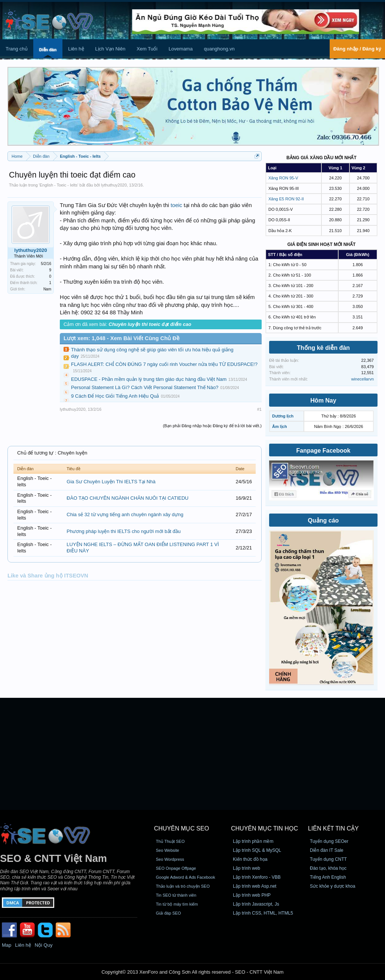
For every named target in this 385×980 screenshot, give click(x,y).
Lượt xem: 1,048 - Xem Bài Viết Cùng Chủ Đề (121, 338)
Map (7, 945)
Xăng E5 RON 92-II (286, 199)
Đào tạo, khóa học (328, 868)
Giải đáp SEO (168, 913)
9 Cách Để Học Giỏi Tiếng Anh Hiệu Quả (115, 396)
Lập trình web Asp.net (255, 886)
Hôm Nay (323, 400)
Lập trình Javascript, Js (256, 904)
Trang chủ (17, 49)
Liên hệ (76, 49)
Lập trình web (247, 868)
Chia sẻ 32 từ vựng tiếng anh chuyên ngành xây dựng (125, 514)
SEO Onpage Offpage (176, 868)
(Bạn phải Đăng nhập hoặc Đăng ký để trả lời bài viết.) (212, 426)
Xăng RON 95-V (283, 178)
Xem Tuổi (147, 49)
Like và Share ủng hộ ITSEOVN (48, 576)
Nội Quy (44, 945)
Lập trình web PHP (252, 895)
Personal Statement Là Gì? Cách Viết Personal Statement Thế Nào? (145, 387)
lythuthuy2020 (114, 185)
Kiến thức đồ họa (250, 859)
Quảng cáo (324, 520)
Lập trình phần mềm (253, 841)
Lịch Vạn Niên (110, 49)
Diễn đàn (48, 50)
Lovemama (181, 49)
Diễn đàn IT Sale (327, 850)
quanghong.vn (219, 49)
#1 (259, 409)
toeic (176, 205)
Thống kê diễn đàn (323, 348)
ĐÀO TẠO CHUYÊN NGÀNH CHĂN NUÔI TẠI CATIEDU (127, 498)
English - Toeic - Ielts (58, 185)
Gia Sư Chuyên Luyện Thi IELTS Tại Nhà (111, 482)
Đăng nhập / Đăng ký (357, 49)
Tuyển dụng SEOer (329, 841)
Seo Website (167, 850)
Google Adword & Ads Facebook (185, 877)
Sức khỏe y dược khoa (332, 886)
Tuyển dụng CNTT (328, 859)
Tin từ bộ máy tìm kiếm (177, 904)
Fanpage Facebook (324, 451)
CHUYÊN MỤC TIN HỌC (264, 828)
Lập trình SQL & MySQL (257, 850)
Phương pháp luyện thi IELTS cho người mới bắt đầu (124, 531)
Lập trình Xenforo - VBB (257, 877)
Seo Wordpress (170, 859)
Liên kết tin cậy (333, 828)
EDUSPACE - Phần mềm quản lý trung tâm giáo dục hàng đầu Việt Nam (149, 379)
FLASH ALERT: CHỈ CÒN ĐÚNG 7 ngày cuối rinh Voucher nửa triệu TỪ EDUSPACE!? (164, 364)
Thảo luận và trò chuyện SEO (183, 886)
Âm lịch (280, 426)
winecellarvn (362, 379)
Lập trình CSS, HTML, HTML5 (263, 913)
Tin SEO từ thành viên (176, 895)
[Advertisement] (192, 754)
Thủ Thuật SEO (170, 841)
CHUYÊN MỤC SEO (181, 828)
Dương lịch (283, 416)
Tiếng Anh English (328, 877)
